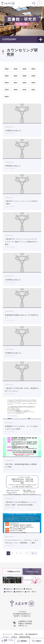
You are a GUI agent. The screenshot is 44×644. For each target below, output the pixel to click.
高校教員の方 (19, 592)
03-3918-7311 (26, 616)
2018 (7, 83)
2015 (33, 83)
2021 (16, 76)
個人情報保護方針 (32, 634)
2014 (7, 90)
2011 (33, 90)
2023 (33, 69)
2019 (33, 76)
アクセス (6, 637)
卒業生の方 (8, 592)
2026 (7, 69)
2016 (24, 83)
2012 (24, 90)
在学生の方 (18, 589)
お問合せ (14, 637)
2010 (7, 97)
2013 (16, 90)
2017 (16, 83)
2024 (24, 69)
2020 (24, 76)
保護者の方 (28, 589)
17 (27, 553)
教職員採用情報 (25, 637)
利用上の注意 (19, 634)
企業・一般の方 (30, 592)
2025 (16, 69)
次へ (33, 553)
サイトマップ (7, 634)
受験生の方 (8, 589)
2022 (7, 76)
